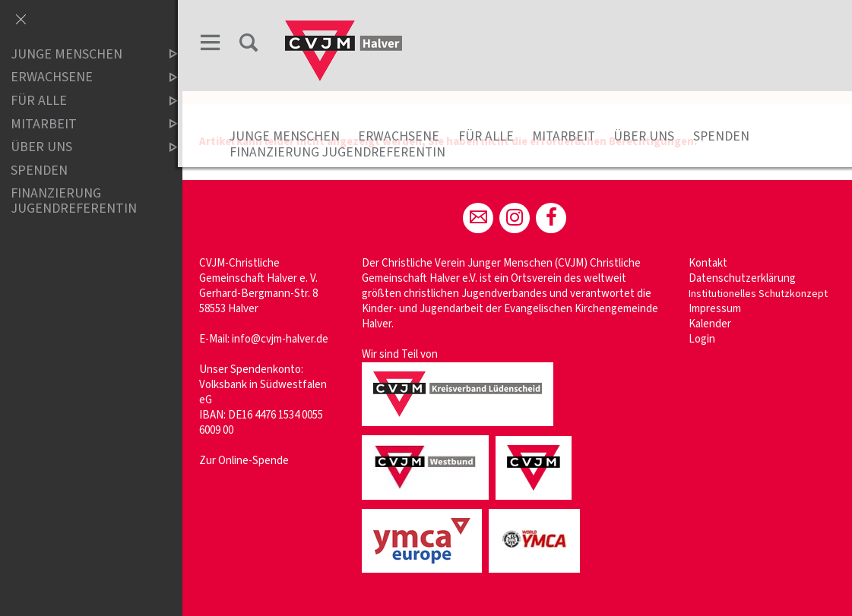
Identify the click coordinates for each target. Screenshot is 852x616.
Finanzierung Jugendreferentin (342, 152)
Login (703, 339)
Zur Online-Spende (249, 461)
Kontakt (709, 263)
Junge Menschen (289, 136)
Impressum (716, 309)
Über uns (648, 136)
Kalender (711, 324)
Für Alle (491, 136)
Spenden (726, 136)
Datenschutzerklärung (744, 278)
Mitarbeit (568, 136)
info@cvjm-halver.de (285, 339)
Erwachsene (403, 136)
